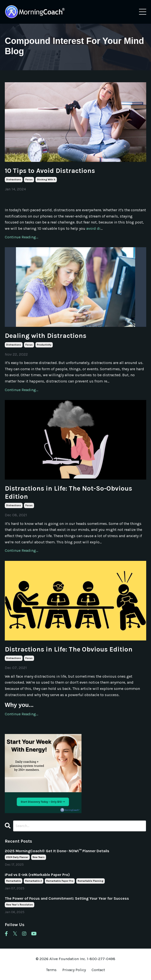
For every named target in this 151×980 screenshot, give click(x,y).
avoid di (93, 228)
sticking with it (46, 180)
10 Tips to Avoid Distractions (50, 171)
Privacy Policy (75, 970)
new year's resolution (20, 905)
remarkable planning (90, 881)
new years (39, 857)
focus (29, 180)
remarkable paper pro (60, 881)
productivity (44, 345)
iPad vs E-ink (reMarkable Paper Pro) (37, 875)
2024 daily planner (17, 857)
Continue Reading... (21, 237)
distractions (14, 180)
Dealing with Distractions (46, 336)
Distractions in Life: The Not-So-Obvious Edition (68, 492)
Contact (98, 970)
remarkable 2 (34, 881)
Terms (51, 970)
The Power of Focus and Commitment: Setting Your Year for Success (67, 898)
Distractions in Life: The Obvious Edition (69, 649)
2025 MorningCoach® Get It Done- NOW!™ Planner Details (57, 851)
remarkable (14, 881)
